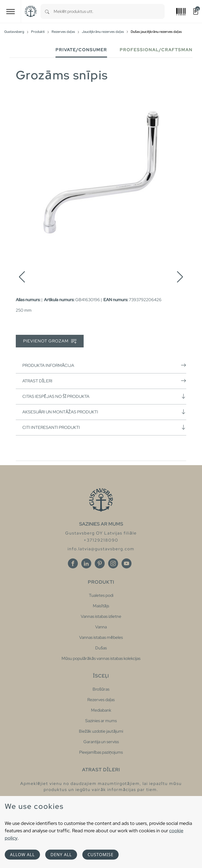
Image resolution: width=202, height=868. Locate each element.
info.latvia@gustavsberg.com (101, 549)
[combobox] (109, 11)
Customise (100, 855)
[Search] (47, 11)
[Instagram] (113, 563)
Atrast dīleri (104, 381)
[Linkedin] (86, 563)
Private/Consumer (81, 50)
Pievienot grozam (50, 341)
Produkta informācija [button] (104, 365)
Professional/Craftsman (156, 50)
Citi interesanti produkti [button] (104, 427)
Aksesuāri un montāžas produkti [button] (104, 412)
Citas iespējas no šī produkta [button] (104, 396)
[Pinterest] (100, 563)
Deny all (61, 855)
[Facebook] (73, 563)
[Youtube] (127, 563)
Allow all (22, 855)
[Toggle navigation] (11, 11)
